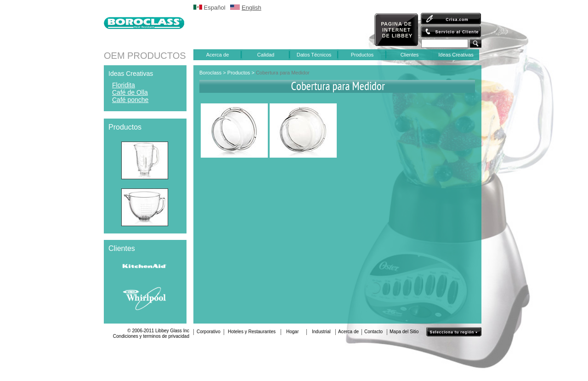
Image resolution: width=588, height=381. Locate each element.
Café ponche (130, 100)
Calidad (266, 55)
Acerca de (218, 55)
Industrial (321, 332)
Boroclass (210, 73)
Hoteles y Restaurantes (252, 332)
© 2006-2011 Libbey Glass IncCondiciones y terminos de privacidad (151, 333)
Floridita (124, 85)
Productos (362, 55)
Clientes (410, 55)
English (252, 8)
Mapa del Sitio (404, 332)
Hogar (292, 332)
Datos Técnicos (314, 55)
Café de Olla (130, 92)
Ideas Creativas (456, 55)
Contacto (373, 332)
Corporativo (209, 332)
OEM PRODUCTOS (145, 56)
